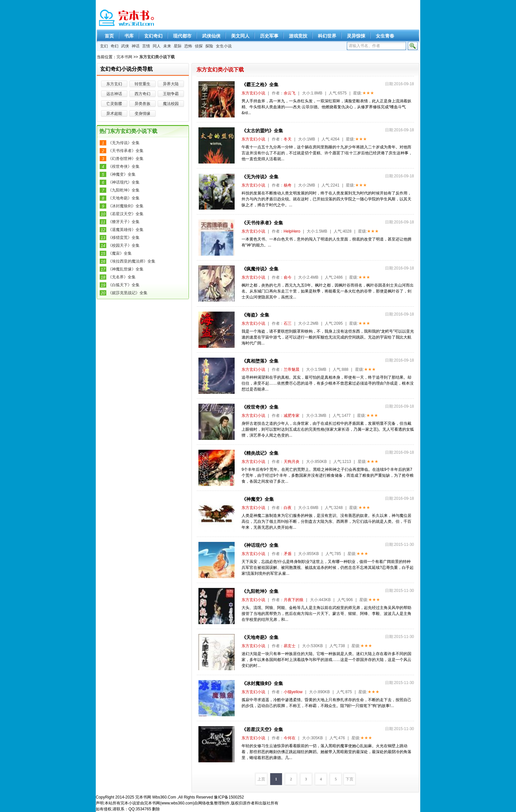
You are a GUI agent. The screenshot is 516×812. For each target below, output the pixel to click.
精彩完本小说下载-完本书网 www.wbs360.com (127, 18)
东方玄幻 (114, 84)
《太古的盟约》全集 (262, 131)
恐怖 (188, 46)
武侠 (125, 46)
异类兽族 (142, 104)
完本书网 (124, 57)
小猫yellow (293, 692)
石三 (288, 323)
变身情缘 (142, 114)
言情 (146, 46)
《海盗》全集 (255, 315)
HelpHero (292, 231)
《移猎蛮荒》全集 (124, 238)
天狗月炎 (292, 462)
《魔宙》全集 (120, 253)
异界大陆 (171, 84)
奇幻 (115, 46)
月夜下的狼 (294, 600)
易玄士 (290, 646)
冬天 (288, 139)
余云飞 (290, 93)
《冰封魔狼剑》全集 (262, 683)
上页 (261, 779)
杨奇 (288, 185)
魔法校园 (171, 104)
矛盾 (288, 554)
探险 (209, 46)
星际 (178, 46)
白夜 (288, 508)
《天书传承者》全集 (262, 223)
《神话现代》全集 (260, 545)
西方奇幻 (142, 94)
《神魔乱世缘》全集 (126, 269)
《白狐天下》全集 (124, 285)
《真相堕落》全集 (260, 361)
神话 (136, 46)
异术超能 (114, 114)
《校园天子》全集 (124, 245)
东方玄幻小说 (253, 93)
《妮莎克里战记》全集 (128, 293)
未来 (167, 46)
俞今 (288, 277)
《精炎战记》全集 (260, 453)
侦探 (199, 46)
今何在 (290, 738)
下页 (349, 779)
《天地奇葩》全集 (260, 637)
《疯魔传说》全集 (260, 269)
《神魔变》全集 (258, 499)
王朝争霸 (171, 94)
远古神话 (114, 94)
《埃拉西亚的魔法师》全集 (132, 261)
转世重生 (142, 84)
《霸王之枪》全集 (260, 85)
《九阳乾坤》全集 (260, 591)
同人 (157, 46)
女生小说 (224, 46)
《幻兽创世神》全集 (126, 159)
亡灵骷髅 (114, 104)
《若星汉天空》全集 (262, 729)
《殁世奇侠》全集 (260, 407)
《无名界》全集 (122, 277)
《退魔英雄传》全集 (126, 230)
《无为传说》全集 (260, 177)
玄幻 (104, 46)
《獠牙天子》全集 (124, 222)
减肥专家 (292, 416)
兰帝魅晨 (292, 369)
